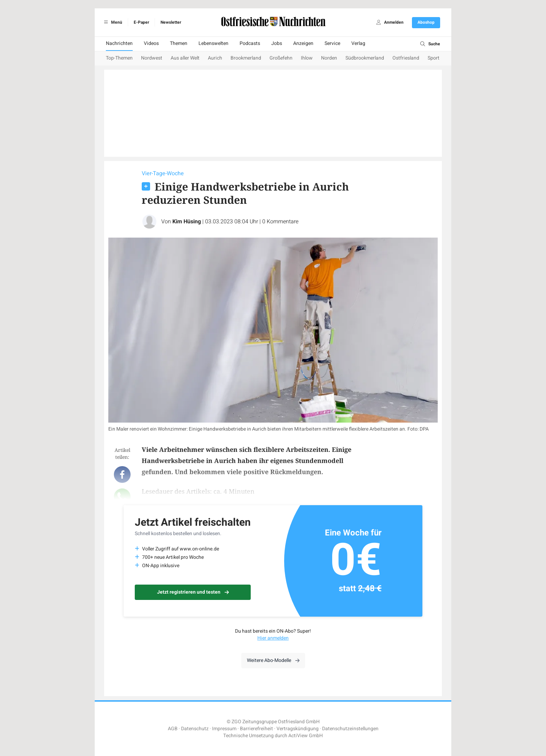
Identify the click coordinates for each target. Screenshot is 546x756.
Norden (329, 58)
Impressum (224, 729)
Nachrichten (119, 43)
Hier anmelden (273, 638)
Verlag (358, 43)
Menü (112, 22)
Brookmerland (246, 58)
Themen (179, 43)
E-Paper (141, 22)
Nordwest (152, 58)
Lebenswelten (213, 43)
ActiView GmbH (306, 736)
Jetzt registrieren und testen (193, 592)
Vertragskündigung (298, 729)
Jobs (277, 43)
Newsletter (171, 22)
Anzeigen (303, 43)
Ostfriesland (406, 58)
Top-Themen (119, 58)
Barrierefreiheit (256, 729)
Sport (434, 58)
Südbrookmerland (365, 58)
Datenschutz (195, 729)
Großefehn (281, 58)
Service (332, 43)
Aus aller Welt (185, 58)
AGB (173, 729)
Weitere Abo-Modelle (273, 660)
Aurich (215, 58)
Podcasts (250, 43)
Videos (151, 43)
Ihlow (307, 58)
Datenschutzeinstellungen (350, 729)
